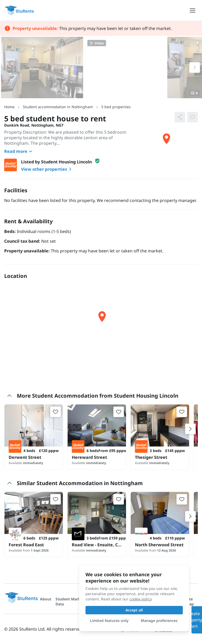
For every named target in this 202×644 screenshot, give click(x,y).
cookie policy (140, 599)
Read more (19, 151)
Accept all (134, 610)
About (46, 599)
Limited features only (109, 620)
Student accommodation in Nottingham (58, 107)
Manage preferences (159, 620)
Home (9, 107)
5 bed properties (116, 107)
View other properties (47, 169)
